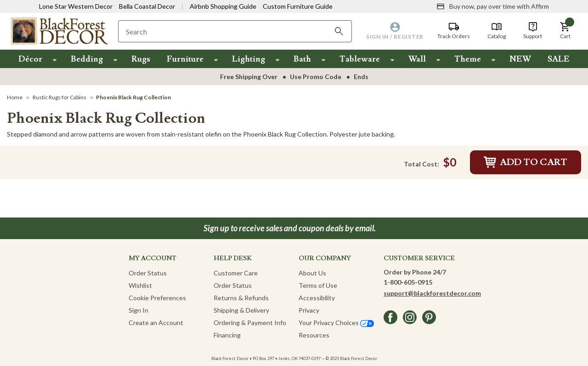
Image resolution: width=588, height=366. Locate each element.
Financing (227, 335)
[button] (565, 31)
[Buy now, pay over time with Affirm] (493, 6)
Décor (30, 59)
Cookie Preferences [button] (157, 298)
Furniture (185, 59)
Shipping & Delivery (241, 310)
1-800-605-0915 (408, 282)
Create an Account (156, 323)
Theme (468, 59)
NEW (520, 59)
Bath (302, 59)
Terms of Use (318, 285)
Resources (314, 335)
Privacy (309, 310)
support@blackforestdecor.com (432, 293)
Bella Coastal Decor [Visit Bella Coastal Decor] (147, 6)
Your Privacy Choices (336, 323)
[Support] (533, 31)
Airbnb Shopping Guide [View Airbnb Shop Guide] (223, 6)
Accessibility (317, 298)
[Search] (339, 31)
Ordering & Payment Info (250, 323)
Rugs (141, 59)
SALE (559, 59)
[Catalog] (497, 31)
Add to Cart (526, 162)
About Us (312, 273)
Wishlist (140, 285)
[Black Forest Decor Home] (59, 31)
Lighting (249, 59)
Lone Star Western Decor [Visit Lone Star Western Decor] (76, 6)
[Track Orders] (454, 31)
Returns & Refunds (241, 298)
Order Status (148, 273)
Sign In (139, 310)
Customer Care (236, 273)
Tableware (360, 59)
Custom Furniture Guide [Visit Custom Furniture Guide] (298, 6)
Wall (417, 59)
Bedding (87, 59)
